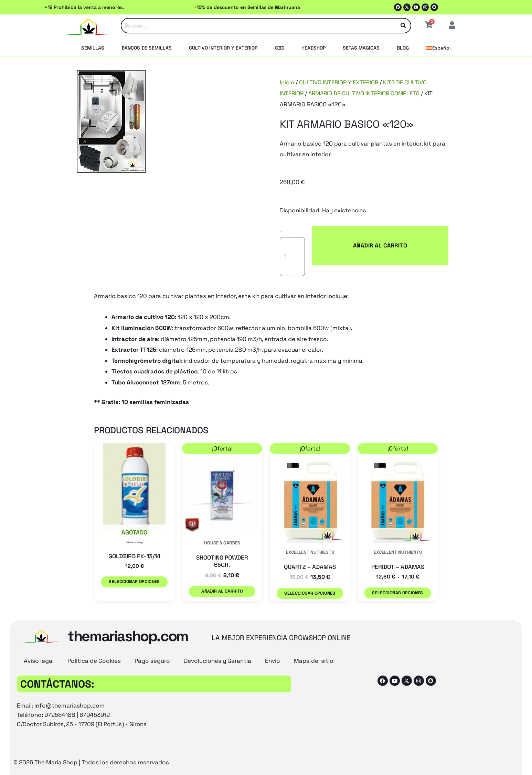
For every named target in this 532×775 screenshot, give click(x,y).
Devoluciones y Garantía (217, 635)
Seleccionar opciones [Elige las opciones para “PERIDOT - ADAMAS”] (397, 570)
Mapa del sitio (314, 635)
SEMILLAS (93, 48)
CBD (280, 48)
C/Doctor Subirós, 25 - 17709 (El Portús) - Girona (83, 698)
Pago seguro (152, 635)
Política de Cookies (94, 635)
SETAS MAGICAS (361, 48)
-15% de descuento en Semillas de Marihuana (247, 7)
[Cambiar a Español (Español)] (326, 757)
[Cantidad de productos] (297, 234)
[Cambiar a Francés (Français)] (276, 757)
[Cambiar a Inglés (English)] (216, 757)
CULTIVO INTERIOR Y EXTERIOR (223, 48)
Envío (273, 635)
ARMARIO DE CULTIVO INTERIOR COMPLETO (367, 93)
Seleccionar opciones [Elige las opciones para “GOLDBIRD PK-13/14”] (134, 559)
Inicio (287, 82)
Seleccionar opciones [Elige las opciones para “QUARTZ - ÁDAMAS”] (310, 570)
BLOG (403, 48)
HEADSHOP (313, 48)
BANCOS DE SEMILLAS (147, 48)
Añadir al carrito (360, 234)
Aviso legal (39, 635)
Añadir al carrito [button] (222, 568)
